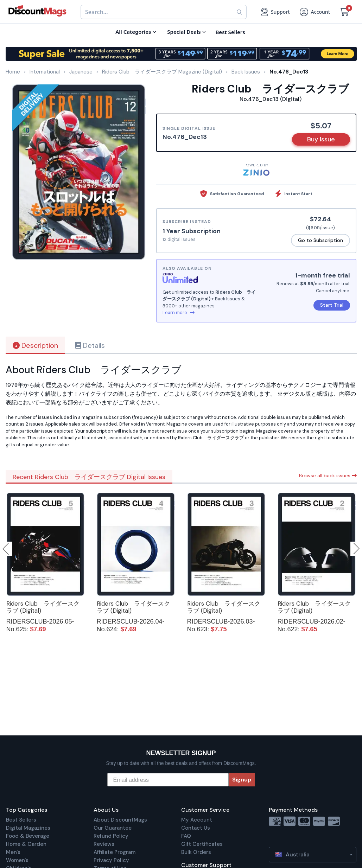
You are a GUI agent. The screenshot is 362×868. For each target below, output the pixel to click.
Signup (242, 780)
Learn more (179, 312)
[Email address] (168, 780)
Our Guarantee (113, 828)
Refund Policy (111, 836)
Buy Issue (321, 139)
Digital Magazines (28, 828)
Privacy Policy (111, 860)
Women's (17, 860)
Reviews (104, 844)
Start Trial (332, 305)
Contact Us (196, 828)
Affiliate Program (115, 852)
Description (35, 345)
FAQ (186, 836)
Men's (13, 852)
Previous (6, 549)
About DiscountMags (120, 820)
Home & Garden (26, 844)
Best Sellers (21, 820)
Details (90, 345)
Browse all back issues (328, 476)
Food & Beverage (28, 836)
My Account (197, 820)
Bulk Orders (196, 852)
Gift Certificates (202, 844)
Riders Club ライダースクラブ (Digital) (43, 607)
